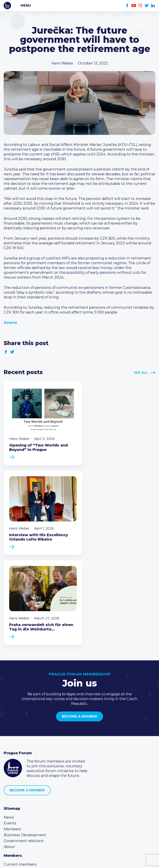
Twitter (147, 6)
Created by (79, 861)
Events (10, 726)
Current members (20, 767)
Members (12, 732)
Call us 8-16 (13, 797)
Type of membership (23, 773)
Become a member (79, 619)
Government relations (24, 744)
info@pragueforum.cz (28, 808)
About (9, 749)
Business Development (25, 738)
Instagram (140, 6)
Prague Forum (7, 6)
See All (141, 373)
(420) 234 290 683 (24, 802)
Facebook (127, 6)
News (9, 720)
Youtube (134, 6)
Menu (26, 6)
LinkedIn (153, 6)
